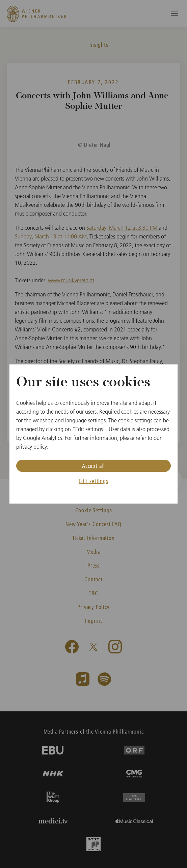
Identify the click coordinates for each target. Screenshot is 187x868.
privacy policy (32, 447)
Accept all (93, 466)
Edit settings (93, 481)
